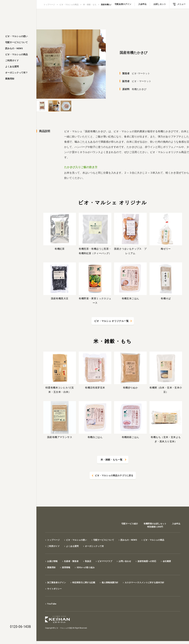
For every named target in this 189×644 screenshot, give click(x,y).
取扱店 (88, 561)
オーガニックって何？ (16, 73)
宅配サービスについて (16, 42)
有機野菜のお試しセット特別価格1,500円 (155, 525)
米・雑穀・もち (90, 5)
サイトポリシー (54, 589)
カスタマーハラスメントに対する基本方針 (144, 583)
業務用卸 (10, 79)
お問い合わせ (125, 561)
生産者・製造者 (71, 561)
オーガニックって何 (94, 546)
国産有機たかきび (109, 5)
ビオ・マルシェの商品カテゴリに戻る (114, 476)
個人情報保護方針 (110, 583)
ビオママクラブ (105, 561)
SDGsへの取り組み (86, 568)
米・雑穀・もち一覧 (111, 460)
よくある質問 (12, 67)
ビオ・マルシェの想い (16, 36)
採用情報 (66, 568)
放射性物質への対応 (147, 561)
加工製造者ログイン (57, 583)
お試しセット (160, 4)
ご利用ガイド (12, 61)
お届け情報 (52, 561)
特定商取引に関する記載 (84, 583)
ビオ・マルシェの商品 (16, 54)
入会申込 (142, 4)
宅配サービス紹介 (130, 524)
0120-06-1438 (20, 627)
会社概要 (167, 561)
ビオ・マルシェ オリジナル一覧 (111, 321)
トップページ (49, 5)
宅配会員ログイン (123, 4)
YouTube (52, 604)
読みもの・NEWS (14, 48)
